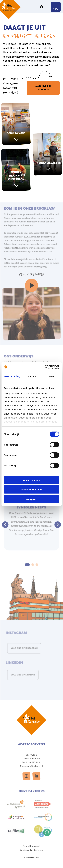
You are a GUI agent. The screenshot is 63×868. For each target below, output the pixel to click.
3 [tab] (37, 567)
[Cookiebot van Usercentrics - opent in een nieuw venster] (45, 367)
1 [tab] (27, 567)
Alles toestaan (32, 480)
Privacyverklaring (32, 862)
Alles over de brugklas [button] (43, 88)
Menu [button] (56, 9)
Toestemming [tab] (12, 376)
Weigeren (32, 499)
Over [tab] (52, 376)
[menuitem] (27, 780)
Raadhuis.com (36, 854)
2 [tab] (33, 567)
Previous (6, 527)
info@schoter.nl (35, 770)
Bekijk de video (32, 282)
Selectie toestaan (32, 490)
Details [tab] (32, 376)
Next (57, 527)
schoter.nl (36, 851)
